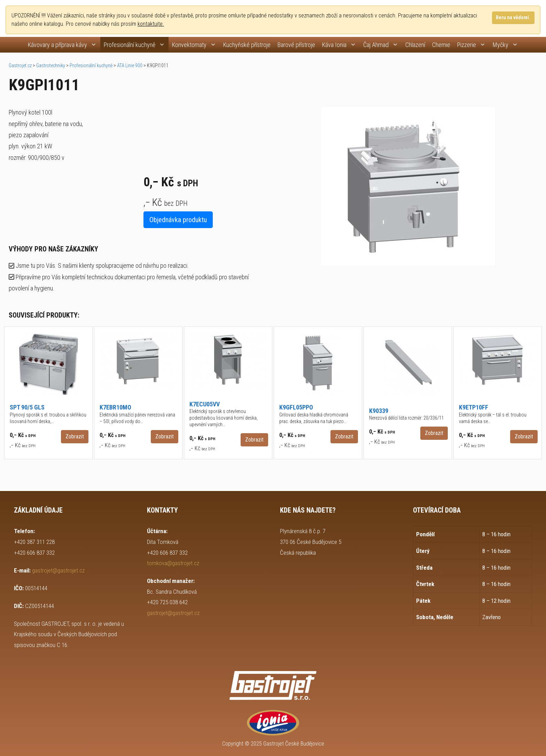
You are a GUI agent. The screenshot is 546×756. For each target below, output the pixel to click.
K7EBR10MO (115, 407)
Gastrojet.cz (20, 65)
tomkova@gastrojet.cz (173, 563)
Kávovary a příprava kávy (64, 45)
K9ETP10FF (474, 407)
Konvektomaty (196, 45)
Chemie (441, 45)
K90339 (379, 411)
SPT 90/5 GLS (27, 407)
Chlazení (415, 45)
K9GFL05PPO (296, 407)
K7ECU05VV (205, 404)
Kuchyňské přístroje (247, 45)
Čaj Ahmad (383, 45)
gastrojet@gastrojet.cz (58, 570)
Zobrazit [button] (75, 437)
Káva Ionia (341, 45)
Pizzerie (473, 45)
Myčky (507, 45)
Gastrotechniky (51, 65)
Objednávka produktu (178, 220)
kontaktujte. (151, 24)
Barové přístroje (296, 45)
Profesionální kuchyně (136, 45)
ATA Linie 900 (130, 65)
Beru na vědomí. (513, 18)
